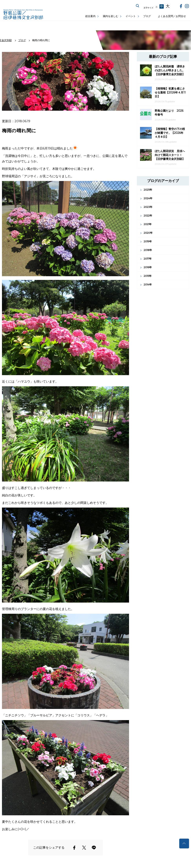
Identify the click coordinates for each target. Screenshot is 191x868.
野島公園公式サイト (24, 15)
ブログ (147, 16)
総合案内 (90, 16)
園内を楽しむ (111, 16)
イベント (131, 16)
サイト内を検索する (138, 6)
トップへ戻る (184, 844)
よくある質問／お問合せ (172, 16)
